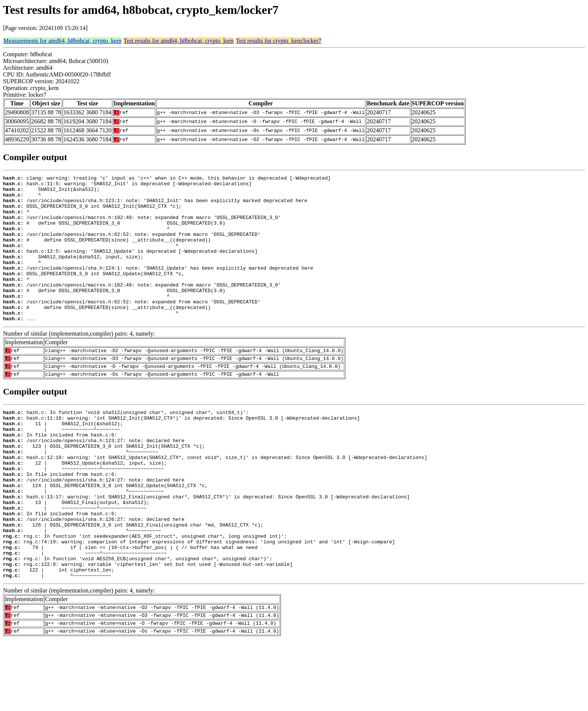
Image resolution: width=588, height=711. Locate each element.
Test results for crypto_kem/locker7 (279, 41)
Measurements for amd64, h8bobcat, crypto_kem (62, 41)
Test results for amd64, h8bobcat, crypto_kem (179, 41)
